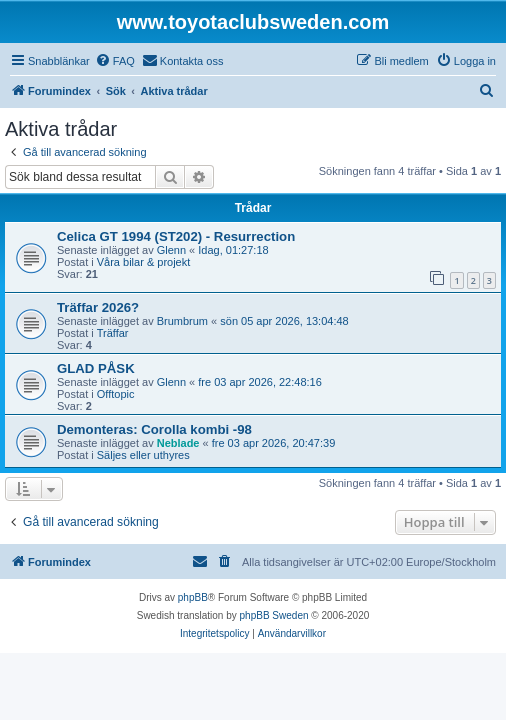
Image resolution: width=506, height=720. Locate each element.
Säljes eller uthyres (143, 455)
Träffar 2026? (98, 307)
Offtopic (116, 394)
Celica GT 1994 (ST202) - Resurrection (176, 236)
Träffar (113, 333)
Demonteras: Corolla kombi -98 (154, 429)
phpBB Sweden (274, 615)
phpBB (193, 597)
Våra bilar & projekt (144, 262)
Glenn (171, 250)
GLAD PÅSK (96, 368)
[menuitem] (115, 61)
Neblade (178, 443)
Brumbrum (182, 321)
